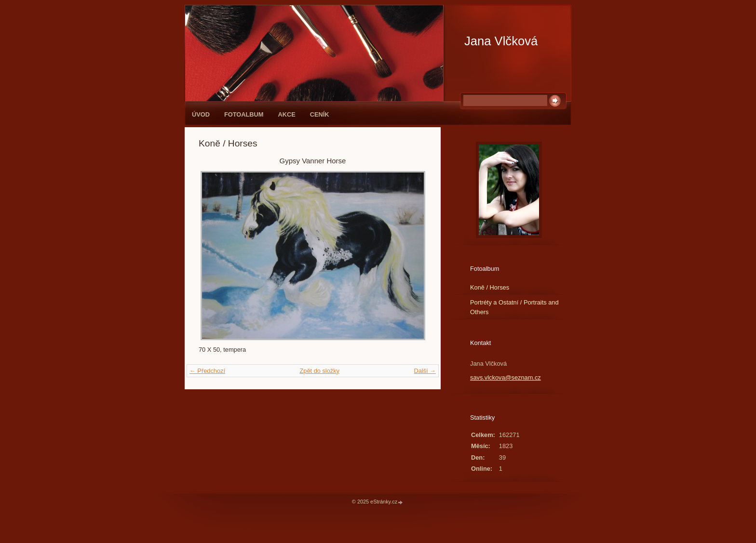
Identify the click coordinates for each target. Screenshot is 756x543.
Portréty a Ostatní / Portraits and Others (514, 307)
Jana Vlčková (501, 41)
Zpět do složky (319, 371)
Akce (287, 114)
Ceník (320, 114)
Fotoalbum (244, 114)
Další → (425, 371)
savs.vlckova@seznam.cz (506, 377)
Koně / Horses (490, 287)
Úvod (201, 114)
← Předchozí (207, 371)
